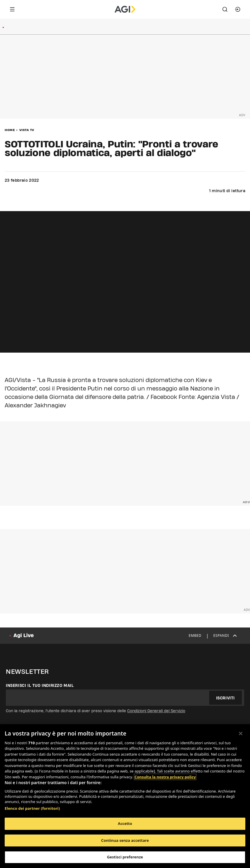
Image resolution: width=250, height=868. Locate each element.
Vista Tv (27, 130)
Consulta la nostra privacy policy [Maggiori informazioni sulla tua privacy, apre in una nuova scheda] (165, 777)
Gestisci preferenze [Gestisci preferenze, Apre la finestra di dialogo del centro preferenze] (125, 857)
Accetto (125, 823)
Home (10, 130)
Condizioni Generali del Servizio (156, 711)
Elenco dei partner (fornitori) (32, 808)
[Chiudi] (241, 733)
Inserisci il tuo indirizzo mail (40, 685)
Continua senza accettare (125, 840)
